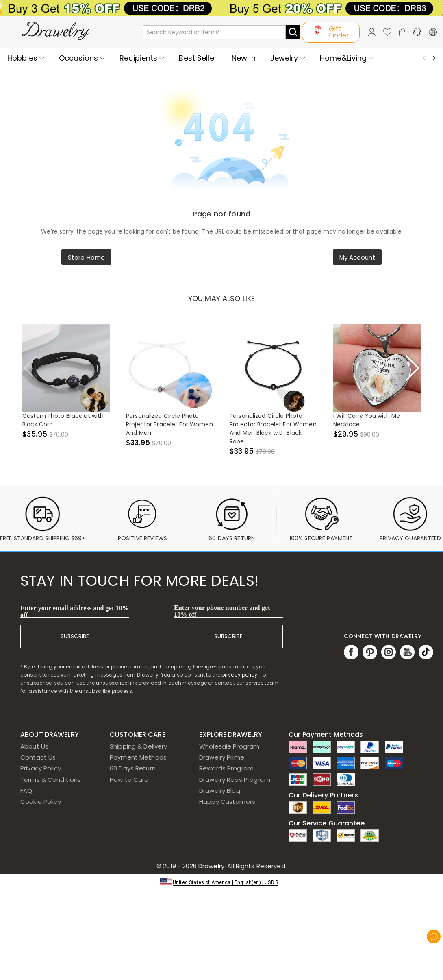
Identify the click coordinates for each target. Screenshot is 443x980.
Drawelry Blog (220, 791)
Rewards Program (226, 768)
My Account (357, 257)
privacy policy (239, 675)
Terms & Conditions (51, 780)
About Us (34, 746)
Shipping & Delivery (139, 746)
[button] (221, 882)
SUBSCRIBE (75, 636)
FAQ (26, 791)
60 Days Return (133, 768)
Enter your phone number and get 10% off (222, 611)
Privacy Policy (41, 768)
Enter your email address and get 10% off (75, 611)
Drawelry (242, 866)
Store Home (86, 257)
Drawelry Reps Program (235, 780)
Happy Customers (227, 802)
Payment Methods (138, 757)
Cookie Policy (41, 802)
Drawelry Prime (222, 757)
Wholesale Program (229, 746)
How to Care (129, 780)
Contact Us (38, 757)
